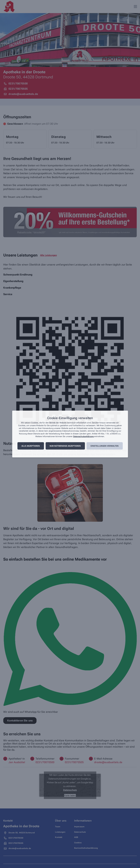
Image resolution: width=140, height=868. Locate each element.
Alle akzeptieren (31, 446)
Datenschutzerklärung (83, 436)
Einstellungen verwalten (105, 446)
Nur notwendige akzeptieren (65, 446)
